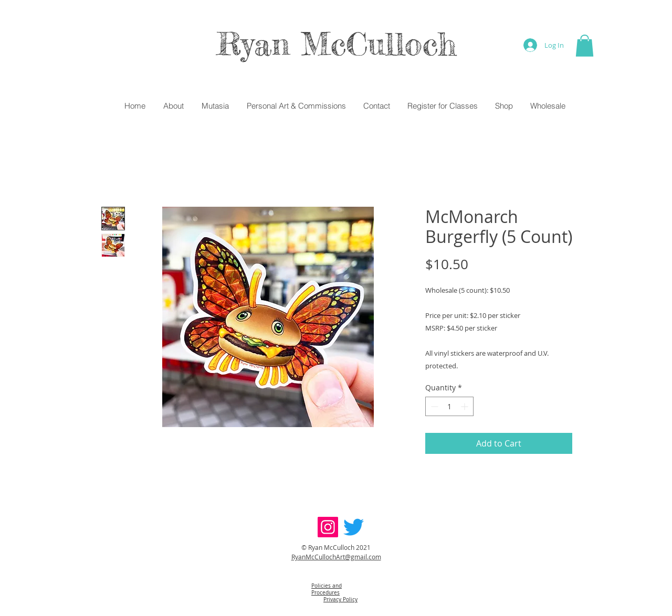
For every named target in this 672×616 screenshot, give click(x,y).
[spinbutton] (449, 406)
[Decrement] (433, 406)
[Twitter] (354, 527)
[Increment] (465, 406)
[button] (585, 46)
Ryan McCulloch (336, 44)
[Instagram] (328, 527)
